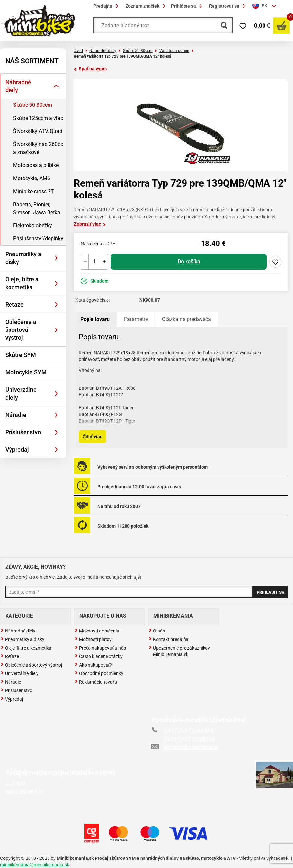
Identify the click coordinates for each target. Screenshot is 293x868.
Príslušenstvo (23, 432)
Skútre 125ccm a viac (38, 118)
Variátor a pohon (174, 51)
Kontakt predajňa (169, 639)
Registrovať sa (228, 6)
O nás (157, 631)
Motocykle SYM (26, 372)
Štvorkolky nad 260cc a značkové (38, 148)
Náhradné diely (18, 86)
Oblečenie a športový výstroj (31, 665)
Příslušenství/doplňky (38, 239)
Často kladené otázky (99, 656)
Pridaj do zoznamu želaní (275, 262)
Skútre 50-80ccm (33, 105)
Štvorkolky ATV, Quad (38, 131)
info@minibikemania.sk (185, 747)
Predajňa (107, 6)
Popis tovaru (95, 319)
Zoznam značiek (146, 6)
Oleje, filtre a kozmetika (22, 283)
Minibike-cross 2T (34, 191)
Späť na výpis (90, 69)
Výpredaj (17, 450)
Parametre (136, 319)
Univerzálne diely (21, 394)
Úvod (78, 51)
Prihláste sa (187, 6)
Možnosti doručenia (97, 631)
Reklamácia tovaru (96, 682)
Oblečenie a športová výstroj (21, 330)
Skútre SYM (21, 355)
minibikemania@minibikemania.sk (35, 865)
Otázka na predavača (186, 319)
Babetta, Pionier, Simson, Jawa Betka (37, 208)
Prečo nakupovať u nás (100, 648)
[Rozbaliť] (56, 86)
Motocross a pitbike (36, 165)
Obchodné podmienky (99, 673)
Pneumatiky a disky (23, 258)
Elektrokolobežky (33, 226)
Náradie (16, 415)
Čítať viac (92, 437)
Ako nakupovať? (93, 665)
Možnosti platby (93, 639)
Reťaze (14, 304)
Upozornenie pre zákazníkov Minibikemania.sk (179, 651)
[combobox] (265, 6)
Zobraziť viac (90, 224)
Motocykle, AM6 (32, 178)
